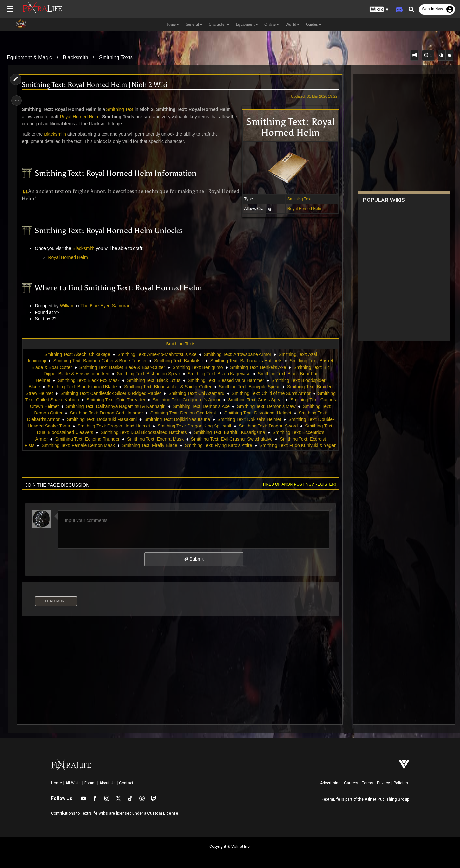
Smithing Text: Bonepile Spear (249, 387)
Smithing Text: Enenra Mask (237, 439)
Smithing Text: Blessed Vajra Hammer (226, 380)
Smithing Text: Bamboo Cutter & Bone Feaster (100, 361)
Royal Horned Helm (303, 209)
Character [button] (219, 24)
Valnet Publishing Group (387, 799)
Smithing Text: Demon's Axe (267, 406)
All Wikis (73, 783)
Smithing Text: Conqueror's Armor (239, 400)
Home (56, 783)
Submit (193, 559)
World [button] (293, 24)
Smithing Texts (116, 57)
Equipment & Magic (29, 57)
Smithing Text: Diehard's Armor (89, 419)
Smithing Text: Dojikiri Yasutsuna (237, 419)
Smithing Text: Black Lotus (153, 380)
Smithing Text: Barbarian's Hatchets (246, 361)
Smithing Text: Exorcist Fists (94, 445)
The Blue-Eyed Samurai (106, 306)
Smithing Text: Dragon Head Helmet (181, 426)
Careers (351, 783)
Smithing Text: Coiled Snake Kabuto (95, 400)
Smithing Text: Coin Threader (168, 400)
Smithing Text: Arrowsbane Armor (237, 354)
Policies (401, 783)
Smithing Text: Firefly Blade (237, 445)
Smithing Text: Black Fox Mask (88, 380)
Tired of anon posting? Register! (297, 484)
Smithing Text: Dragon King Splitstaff (261, 426)
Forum (90, 783)
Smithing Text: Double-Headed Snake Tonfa (93, 426)
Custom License (163, 813)
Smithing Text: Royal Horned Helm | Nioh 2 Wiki (96, 85)
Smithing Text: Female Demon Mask (166, 445)
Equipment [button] (247, 24)
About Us (107, 783)
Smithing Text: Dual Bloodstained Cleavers (125, 432)
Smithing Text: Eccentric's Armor (97, 439)
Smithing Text (297, 199)
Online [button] (272, 24)
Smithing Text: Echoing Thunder (169, 439)
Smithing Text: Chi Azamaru (216, 393)
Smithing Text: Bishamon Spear (148, 374)
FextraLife (331, 799)
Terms (368, 783)
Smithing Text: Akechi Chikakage (77, 354)
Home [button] (172, 24)
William (69, 306)
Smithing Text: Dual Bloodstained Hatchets (219, 432)
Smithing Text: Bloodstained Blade (82, 387)
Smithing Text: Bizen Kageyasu (219, 374)
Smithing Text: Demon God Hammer (165, 413)
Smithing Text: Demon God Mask (242, 413)
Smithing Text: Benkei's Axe (258, 367)
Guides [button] (314, 24)
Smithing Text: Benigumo (197, 367)
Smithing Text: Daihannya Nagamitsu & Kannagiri (182, 406)
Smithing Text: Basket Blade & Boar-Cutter (122, 367)
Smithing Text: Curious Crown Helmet (87, 406)
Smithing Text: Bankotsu (178, 361)
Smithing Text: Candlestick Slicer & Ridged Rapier (130, 393)
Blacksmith (75, 57)
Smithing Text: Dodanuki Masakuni (162, 419)
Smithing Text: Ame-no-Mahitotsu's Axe (157, 354)
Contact (126, 783)
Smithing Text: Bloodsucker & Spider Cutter (167, 387)
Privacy (383, 783)
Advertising (330, 783)
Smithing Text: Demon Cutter (92, 413)
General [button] (194, 24)
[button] (379, 10)
